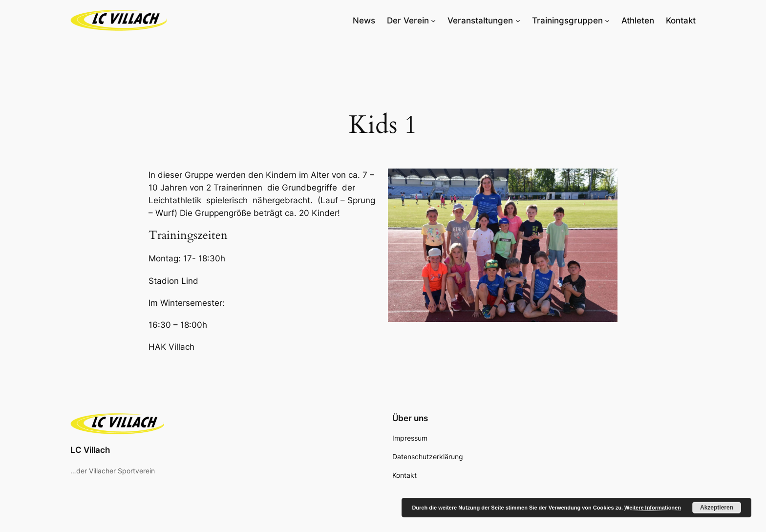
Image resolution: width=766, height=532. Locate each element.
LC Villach (90, 450)
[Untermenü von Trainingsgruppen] (607, 21)
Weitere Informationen (653, 508)
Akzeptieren (717, 508)
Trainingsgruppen (567, 21)
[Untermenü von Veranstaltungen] (518, 21)
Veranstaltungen (480, 21)
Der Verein (408, 21)
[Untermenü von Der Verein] (433, 21)
